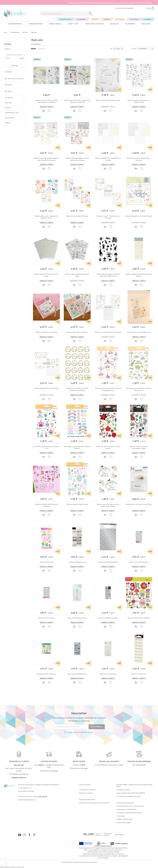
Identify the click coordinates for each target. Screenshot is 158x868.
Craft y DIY (73, 24)
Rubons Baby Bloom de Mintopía (46, 388)
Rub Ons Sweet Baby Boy (77, 674)
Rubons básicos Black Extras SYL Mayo (77, 275)
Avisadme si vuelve (108, 107)
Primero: (134, 49)
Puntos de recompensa (125, 803)
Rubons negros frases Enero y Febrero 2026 (139, 101)
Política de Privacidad (124, 819)
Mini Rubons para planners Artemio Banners (77, 447)
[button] (49, 111)
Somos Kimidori (85, 785)
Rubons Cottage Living (77, 562)
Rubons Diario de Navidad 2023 (139, 332)
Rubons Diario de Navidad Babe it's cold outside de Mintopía (46, 159)
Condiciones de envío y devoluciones (130, 806)
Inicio (6, 32)
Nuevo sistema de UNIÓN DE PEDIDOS (131, 793)
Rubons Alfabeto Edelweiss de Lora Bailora (139, 275)
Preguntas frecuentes (87, 800)
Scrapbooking (15, 24)
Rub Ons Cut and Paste (108, 674)
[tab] (15, 49)
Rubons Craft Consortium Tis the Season (108, 447)
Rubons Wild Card (46, 562)
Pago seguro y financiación (127, 809)
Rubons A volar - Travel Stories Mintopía (108, 217)
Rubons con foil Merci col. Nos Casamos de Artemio (77, 389)
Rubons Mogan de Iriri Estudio (46, 332)
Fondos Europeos (123, 790)
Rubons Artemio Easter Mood (77, 504)
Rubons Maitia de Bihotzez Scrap (108, 100)
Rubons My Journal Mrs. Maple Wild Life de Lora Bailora (77, 101)
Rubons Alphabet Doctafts (108, 618)
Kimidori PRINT (36, 24)
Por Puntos (120, 19)
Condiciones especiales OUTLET (129, 796)
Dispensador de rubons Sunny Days (139, 504)
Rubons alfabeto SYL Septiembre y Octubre (108, 159)
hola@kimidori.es (29, 800)
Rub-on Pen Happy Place (77, 618)
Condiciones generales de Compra (130, 813)
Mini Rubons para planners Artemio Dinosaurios (139, 389)
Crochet (146, 24)
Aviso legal (121, 816)
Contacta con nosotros (87, 790)
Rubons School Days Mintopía (77, 216)
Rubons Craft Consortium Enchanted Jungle (139, 447)
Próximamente (65, 19)
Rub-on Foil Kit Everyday (139, 562)
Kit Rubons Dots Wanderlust (108, 562)
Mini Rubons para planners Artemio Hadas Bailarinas (108, 389)
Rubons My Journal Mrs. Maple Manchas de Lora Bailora (46, 101)
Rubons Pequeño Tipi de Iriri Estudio (139, 216)
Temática (148, 19)
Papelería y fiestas (94, 24)
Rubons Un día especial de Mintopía (108, 332)
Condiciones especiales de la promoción (94, 803)
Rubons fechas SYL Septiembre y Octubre (139, 159)
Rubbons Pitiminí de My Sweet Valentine (46, 505)
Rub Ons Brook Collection (46, 674)
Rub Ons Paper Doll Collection (139, 618)
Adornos (25, 32)
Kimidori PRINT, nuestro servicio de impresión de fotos (135, 786)
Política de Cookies (124, 823)
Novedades (81, 19)
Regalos (115, 24)
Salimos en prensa (86, 793)
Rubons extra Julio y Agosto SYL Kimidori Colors (46, 217)
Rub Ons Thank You (139, 674)
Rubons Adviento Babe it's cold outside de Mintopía (77, 159)
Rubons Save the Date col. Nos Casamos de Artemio (108, 505)
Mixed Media (55, 24)
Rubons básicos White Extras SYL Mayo (46, 275)
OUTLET (95, 19)
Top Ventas (134, 19)
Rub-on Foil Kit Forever (46, 618)
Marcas (107, 19)
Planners (130, 24)
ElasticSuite (21, 867)
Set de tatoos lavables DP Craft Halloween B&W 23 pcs (108, 275)
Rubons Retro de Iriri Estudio (77, 332)
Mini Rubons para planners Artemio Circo (46, 447)
